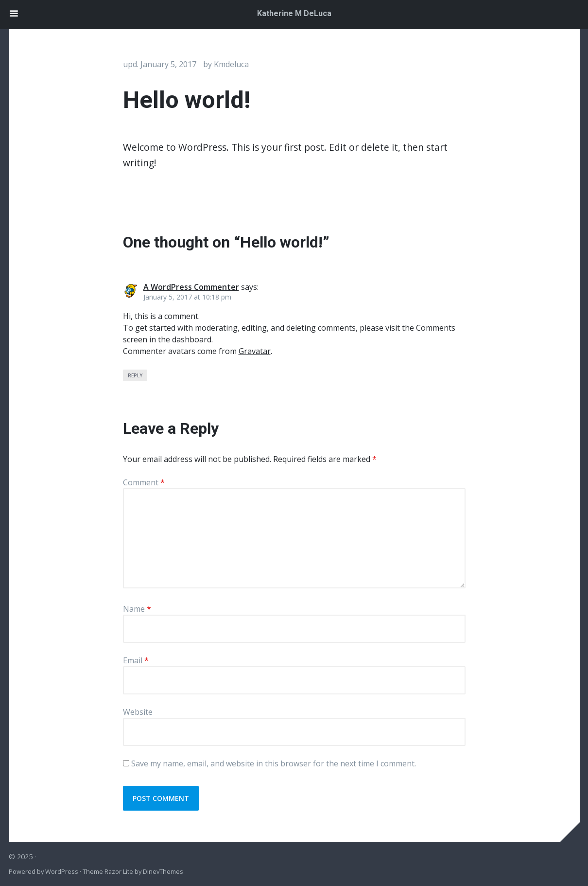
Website (138, 712)
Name (137, 609)
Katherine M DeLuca (294, 13)
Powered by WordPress (43, 871)
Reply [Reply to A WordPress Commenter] (135, 375)
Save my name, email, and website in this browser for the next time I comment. (274, 763)
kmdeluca (231, 64)
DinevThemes (162, 871)
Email (136, 660)
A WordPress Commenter (191, 287)
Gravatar (255, 351)
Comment (144, 482)
